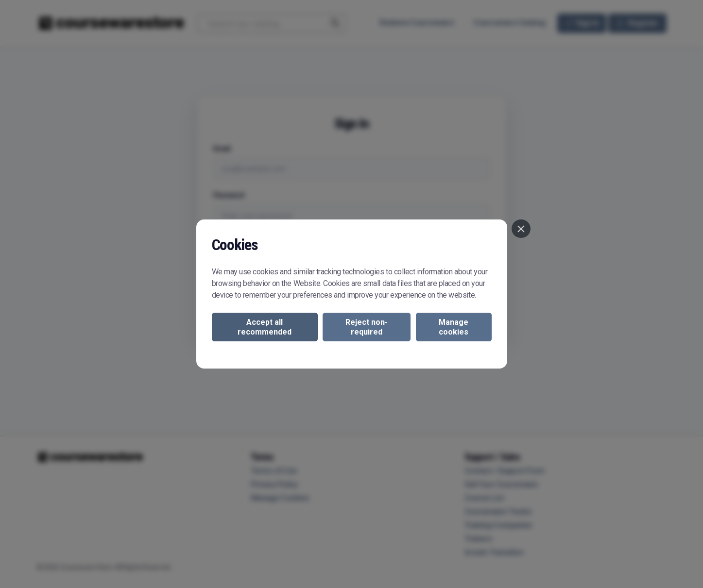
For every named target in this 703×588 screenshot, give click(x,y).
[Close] (521, 229)
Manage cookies (454, 327)
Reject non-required (367, 327)
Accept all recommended (265, 327)
